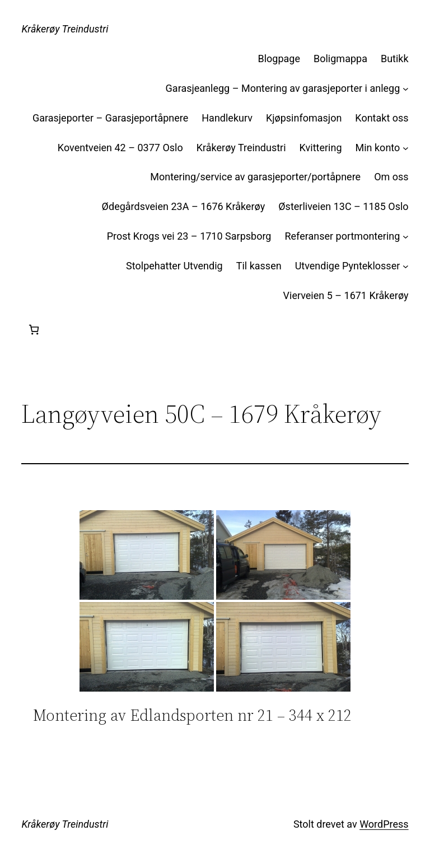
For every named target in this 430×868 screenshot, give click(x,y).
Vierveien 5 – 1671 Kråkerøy (346, 295)
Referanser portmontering (342, 236)
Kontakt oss (382, 118)
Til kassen (259, 266)
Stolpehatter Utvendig (174, 266)
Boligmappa (340, 59)
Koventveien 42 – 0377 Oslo (120, 148)
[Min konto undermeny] (406, 148)
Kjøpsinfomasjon (304, 118)
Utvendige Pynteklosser (348, 266)
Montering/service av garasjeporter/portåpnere (255, 177)
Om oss (391, 177)
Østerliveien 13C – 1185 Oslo (343, 206)
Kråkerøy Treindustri (65, 29)
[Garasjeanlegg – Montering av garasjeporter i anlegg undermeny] (406, 89)
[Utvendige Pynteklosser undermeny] (406, 266)
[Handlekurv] (34, 330)
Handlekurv (227, 118)
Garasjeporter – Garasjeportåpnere (110, 118)
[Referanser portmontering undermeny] (406, 237)
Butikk (395, 59)
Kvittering (321, 148)
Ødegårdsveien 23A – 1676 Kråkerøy (184, 206)
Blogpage (279, 59)
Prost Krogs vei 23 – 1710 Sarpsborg (189, 236)
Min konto (378, 148)
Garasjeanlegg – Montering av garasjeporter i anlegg (283, 88)
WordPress (384, 824)
